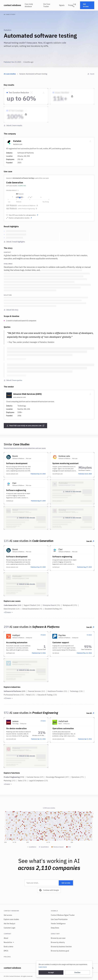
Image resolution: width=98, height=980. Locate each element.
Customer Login (9, 928)
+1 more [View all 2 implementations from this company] (89, 635)
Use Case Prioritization (59, 919)
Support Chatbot (32, 605)
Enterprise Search (52, 605)
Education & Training (47, 695)
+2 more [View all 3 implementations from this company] (43, 721)
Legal (72, 968)
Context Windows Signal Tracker (63, 915)
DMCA (6, 951)
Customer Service (35, 777)
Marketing (10, 781)
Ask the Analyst (9, 924)
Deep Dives (55, 928)
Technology (76, 691)
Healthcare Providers (57, 691)
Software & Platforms (15, 691)
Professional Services (14, 695)
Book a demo (8, 947)
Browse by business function (61, 947)
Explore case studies (11, 919)
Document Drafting (53, 609)
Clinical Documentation (32, 609)
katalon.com (18, 144)
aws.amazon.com (20, 397)
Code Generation (15, 183)
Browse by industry (58, 942)
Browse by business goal (60, 951)
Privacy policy (54, 968)
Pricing (71, 5)
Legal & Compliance (38, 781)
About (6, 938)
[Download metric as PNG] (44, 93)
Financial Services (37, 691)
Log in (75, 5)
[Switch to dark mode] (93, 968)
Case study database (29, 5)
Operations (78, 777)
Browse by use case (58, 938)
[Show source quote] (31, 92)
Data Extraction (12, 609)
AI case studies (10, 74)
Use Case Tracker (47, 5)
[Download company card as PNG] (90, 141)
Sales (22, 781)
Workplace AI (70, 605)
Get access (86, 5)
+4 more (8, 784)
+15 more (8, 698)
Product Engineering (14, 777)
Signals (62, 5)
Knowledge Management (58, 777)
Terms (64, 968)
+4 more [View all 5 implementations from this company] (43, 635)
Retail (31, 695)
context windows (12, 5)
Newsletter (9, 942)
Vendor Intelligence (58, 924)
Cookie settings (82, 968)
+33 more (8, 612)
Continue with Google (49, 890)
